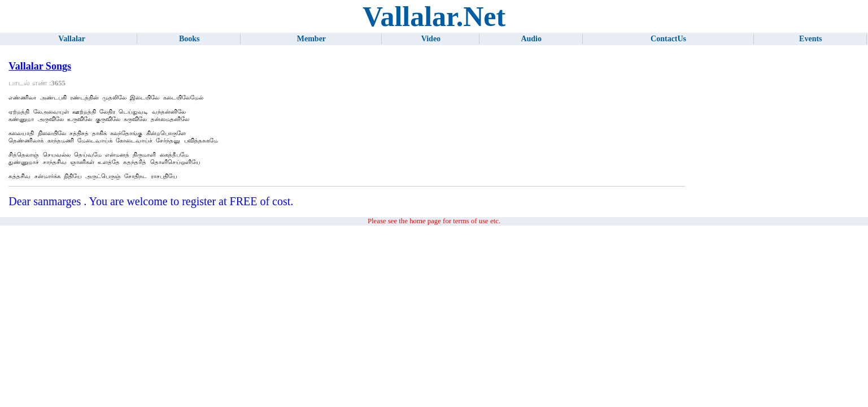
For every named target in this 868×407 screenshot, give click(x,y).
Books (189, 39)
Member (311, 39)
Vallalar (72, 39)
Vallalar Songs (40, 66)
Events (810, 39)
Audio (531, 39)
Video (431, 39)
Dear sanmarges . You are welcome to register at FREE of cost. (151, 215)
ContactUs (668, 39)
